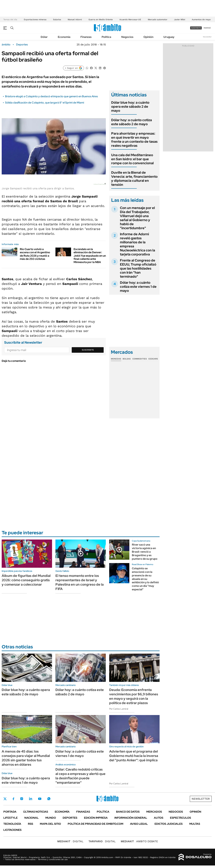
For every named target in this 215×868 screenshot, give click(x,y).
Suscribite (88, 350)
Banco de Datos (128, 812)
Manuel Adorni (75, 20)
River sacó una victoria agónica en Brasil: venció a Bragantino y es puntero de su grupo (145, 552)
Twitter (5, 799)
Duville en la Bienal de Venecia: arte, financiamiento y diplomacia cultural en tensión (134, 179)
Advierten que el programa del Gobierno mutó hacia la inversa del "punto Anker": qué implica (134, 756)
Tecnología (12, 824)
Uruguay (169, 37)
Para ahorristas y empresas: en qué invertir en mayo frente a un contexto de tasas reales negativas (134, 140)
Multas (195, 824)
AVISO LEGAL (139, 824)
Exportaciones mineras (35, 20)
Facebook (13, 799)
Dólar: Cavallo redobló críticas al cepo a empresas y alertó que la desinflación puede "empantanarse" (80, 776)
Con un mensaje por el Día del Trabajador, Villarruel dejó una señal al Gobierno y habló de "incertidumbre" (137, 218)
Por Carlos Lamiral (119, 709)
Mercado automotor (158, 20)
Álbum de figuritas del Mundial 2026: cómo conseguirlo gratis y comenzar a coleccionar (26, 580)
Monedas (116, 359)
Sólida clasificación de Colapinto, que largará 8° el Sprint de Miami (45, 103)
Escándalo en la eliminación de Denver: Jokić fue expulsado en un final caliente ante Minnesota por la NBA (90, 256)
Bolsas (127, 359)
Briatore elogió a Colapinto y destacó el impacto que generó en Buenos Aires (51, 96)
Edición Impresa (96, 818)
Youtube (40, 799)
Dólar (44, 37)
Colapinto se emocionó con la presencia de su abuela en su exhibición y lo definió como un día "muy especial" (145, 579)
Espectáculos (180, 818)
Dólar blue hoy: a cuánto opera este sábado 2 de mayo (130, 107)
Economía (64, 37)
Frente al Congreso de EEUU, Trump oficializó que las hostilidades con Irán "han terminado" (138, 268)
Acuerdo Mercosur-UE (130, 20)
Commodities (140, 359)
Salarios (57, 20)
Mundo (51, 818)
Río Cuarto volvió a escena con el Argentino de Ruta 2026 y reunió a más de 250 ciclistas (35, 254)
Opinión (148, 37)
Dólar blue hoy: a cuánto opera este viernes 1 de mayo (26, 780)
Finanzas (86, 37)
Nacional (31, 818)
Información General (131, 818)
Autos (159, 818)
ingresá (207, 28)
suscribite (196, 28)
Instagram (22, 799)
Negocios (127, 37)
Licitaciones (12, 830)
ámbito (6, 45)
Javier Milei (180, 20)
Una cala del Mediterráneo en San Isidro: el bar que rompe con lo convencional (132, 159)
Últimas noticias (36, 812)
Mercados (154, 812)
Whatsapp (49, 799)
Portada (10, 812)
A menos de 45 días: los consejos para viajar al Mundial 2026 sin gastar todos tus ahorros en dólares (26, 758)
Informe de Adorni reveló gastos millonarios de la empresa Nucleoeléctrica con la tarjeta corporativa (137, 244)
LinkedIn (31, 799)
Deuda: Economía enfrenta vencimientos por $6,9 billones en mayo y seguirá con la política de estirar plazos (134, 696)
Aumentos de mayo (201, 20)
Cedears (153, 359)
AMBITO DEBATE (139, 841)
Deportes (22, 45)
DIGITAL (70, 841)
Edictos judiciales (169, 824)
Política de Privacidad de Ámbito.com (95, 824)
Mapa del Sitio (50, 824)
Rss (30, 824)
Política (106, 37)
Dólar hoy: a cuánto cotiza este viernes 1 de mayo (138, 287)
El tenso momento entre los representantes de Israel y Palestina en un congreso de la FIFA (80, 582)
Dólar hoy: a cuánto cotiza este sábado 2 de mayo (132, 122)
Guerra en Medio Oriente (101, 20)
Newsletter (207, 37)
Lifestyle (10, 818)
